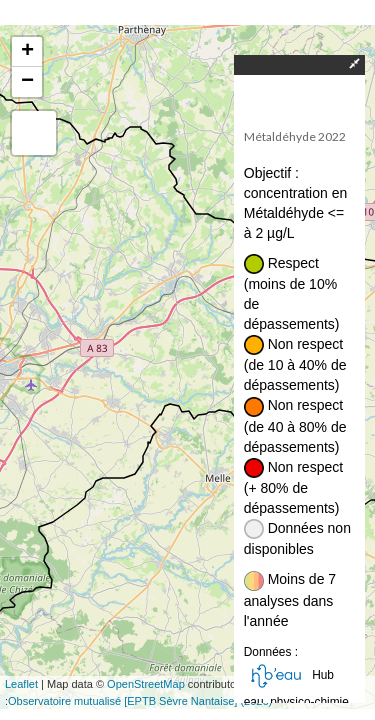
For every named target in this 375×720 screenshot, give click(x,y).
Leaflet (21, 684)
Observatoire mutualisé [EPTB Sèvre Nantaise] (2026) (140, 701)
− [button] (27, 82)
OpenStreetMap (146, 684)
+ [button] (27, 52)
